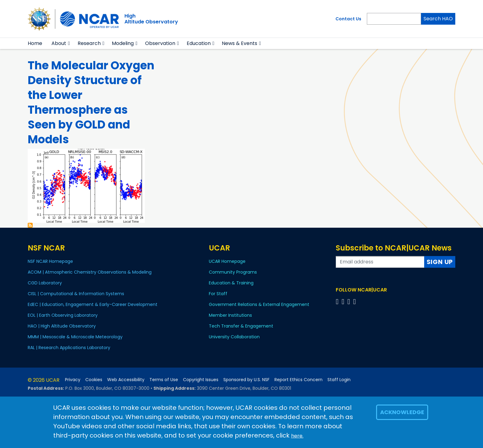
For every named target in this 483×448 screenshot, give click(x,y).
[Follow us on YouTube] (355, 301)
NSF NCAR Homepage (50, 261)
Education (199, 43)
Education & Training (231, 283)
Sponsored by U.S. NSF (246, 380)
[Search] (394, 19)
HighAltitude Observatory (151, 19)
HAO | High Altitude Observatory (62, 326)
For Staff (218, 294)
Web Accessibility (126, 380)
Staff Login (339, 380)
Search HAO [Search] (438, 19)
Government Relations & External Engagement (259, 304)
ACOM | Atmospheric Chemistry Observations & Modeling (90, 272)
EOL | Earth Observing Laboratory (63, 315)
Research (89, 43)
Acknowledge (402, 412)
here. (297, 436)
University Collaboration (234, 337)
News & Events (239, 43)
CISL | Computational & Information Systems (76, 294)
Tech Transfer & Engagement (241, 326)
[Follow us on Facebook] (338, 301)
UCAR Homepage (227, 261)
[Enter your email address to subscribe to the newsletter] (380, 262)
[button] (69, 43)
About (59, 43)
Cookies (94, 380)
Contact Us (348, 19)
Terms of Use (164, 380)
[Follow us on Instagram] (350, 301)
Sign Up (440, 262)
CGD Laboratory (45, 283)
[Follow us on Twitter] (344, 301)
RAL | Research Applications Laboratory (69, 348)
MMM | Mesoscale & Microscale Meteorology (75, 337)
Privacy (73, 380)
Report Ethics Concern (298, 380)
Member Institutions (230, 315)
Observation (160, 43)
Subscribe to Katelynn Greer (30, 225)
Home (35, 43)
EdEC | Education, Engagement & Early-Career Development (93, 304)
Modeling (123, 43)
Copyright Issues (201, 380)
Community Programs (233, 272)
